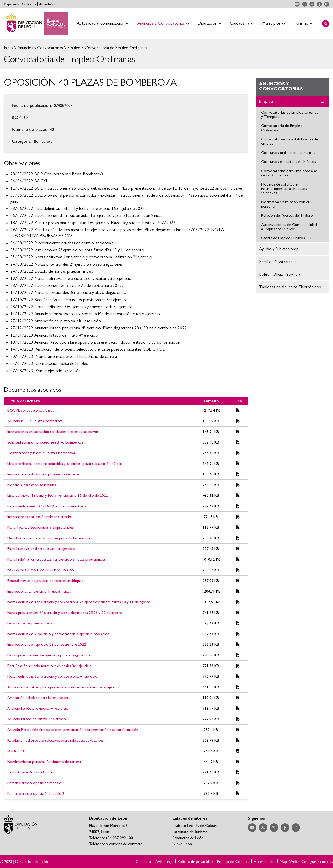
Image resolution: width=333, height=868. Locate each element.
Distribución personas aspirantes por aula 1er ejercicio (50, 538)
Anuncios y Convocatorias (40, 48)
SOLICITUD (17, 751)
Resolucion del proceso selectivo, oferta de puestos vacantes (55, 740)
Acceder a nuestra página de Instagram (327, 4)
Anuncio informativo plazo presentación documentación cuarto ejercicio (64, 687)
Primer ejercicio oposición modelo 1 (36, 783)
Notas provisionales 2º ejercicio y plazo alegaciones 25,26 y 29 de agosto (65, 613)
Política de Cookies (233, 861)
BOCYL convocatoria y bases (31, 410)
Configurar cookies (317, 861)
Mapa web (11, 4)
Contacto (29, 4)
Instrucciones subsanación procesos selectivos (43, 474)
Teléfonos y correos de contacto (116, 844)
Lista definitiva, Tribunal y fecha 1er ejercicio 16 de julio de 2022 (58, 496)
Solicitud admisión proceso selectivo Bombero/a (45, 442)
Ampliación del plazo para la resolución (38, 698)
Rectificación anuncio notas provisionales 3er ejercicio (49, 666)
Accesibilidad (48, 4)
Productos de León (188, 837)
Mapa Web (288, 861)
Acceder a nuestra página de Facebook (319, 4)
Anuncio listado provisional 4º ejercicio (38, 708)
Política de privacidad (195, 861)
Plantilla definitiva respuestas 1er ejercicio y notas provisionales (56, 559)
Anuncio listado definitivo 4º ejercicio (37, 719)
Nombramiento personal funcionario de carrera (44, 762)
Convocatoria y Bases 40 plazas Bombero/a (41, 453)
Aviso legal (164, 861)
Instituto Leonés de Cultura (195, 825)
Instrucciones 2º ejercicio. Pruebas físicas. (39, 591)
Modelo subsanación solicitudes (32, 485)
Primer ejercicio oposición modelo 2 (36, 794)
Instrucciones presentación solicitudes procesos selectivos (53, 432)
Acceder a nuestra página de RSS (305, 4)
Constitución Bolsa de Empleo (31, 772)
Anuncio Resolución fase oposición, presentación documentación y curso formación (73, 730)
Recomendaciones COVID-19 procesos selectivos (47, 506)
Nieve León (182, 844)
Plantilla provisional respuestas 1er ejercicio (41, 549)
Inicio (8, 48)
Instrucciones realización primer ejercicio (39, 517)
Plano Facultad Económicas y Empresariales (40, 528)
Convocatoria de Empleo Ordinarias (115, 48)
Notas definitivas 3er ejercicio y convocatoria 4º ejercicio (52, 677)
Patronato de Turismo (190, 831)
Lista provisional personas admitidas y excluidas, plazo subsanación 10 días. (65, 464)
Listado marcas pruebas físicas (31, 623)
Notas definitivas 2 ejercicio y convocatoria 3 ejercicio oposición (58, 634)
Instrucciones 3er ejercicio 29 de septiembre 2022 (47, 645)
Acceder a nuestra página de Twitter (312, 4)
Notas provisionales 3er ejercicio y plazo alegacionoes (50, 655)
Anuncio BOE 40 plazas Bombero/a (35, 421)
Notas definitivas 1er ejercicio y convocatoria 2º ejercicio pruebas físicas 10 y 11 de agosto (79, 602)
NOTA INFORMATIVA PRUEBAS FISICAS (41, 570)
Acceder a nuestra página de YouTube (297, 4)
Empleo (73, 48)
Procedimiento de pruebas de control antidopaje (45, 581)
